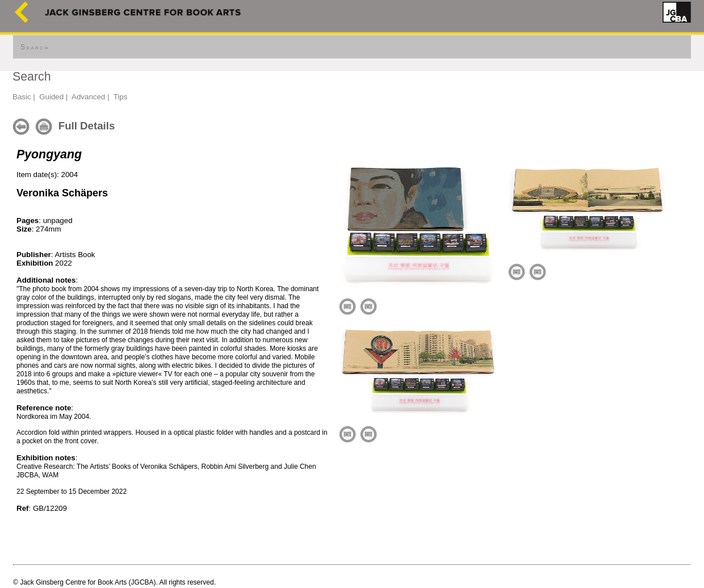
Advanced (88, 97)
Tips (121, 97)
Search (35, 47)
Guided (51, 97)
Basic (22, 97)
